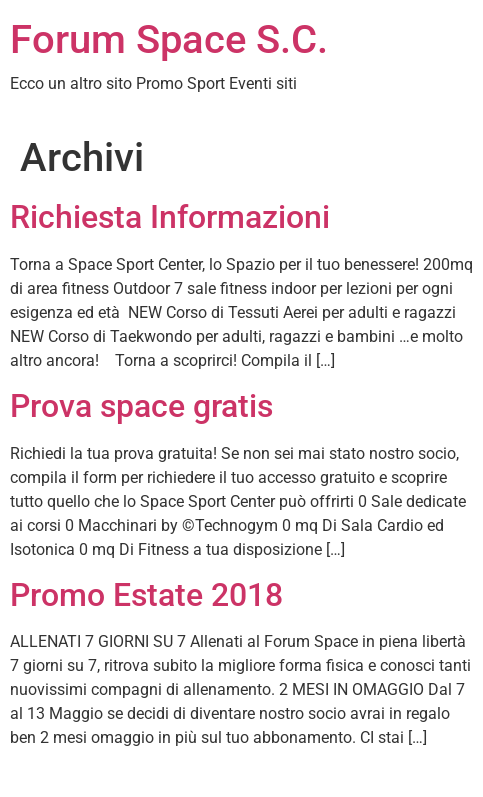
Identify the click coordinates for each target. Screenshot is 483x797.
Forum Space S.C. (169, 39)
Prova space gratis (141, 406)
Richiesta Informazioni (170, 217)
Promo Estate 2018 (146, 595)
